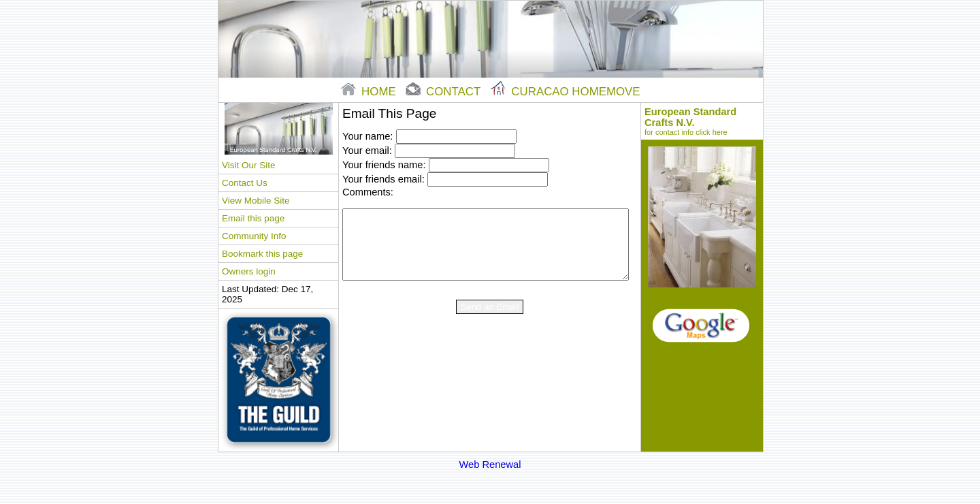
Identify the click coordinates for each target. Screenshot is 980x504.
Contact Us (245, 183)
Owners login (249, 271)
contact (444, 92)
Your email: (367, 151)
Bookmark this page (262, 254)
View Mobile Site (256, 201)
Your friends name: (384, 165)
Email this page (253, 218)
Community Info (254, 236)
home (370, 92)
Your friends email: (383, 179)
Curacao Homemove (566, 92)
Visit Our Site (248, 165)
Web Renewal (490, 464)
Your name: (367, 136)
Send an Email (490, 307)
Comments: (368, 192)
